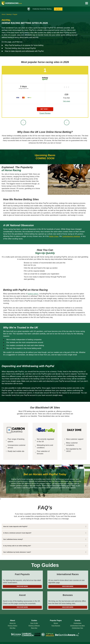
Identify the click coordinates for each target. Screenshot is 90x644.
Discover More (22, 587)
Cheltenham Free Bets (77, 627)
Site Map (13, 629)
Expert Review (45, 114)
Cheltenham (77, 624)
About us (13, 624)
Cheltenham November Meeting (41, 9)
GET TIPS (60, 9)
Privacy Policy (13, 627)
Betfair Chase (54, 237)
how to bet (34, 624)
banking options (34, 294)
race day (34, 629)
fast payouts (56, 627)
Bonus (56, 624)
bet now (45, 109)
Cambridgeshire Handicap (73, 237)
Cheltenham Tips (77, 629)
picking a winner (34, 627)
